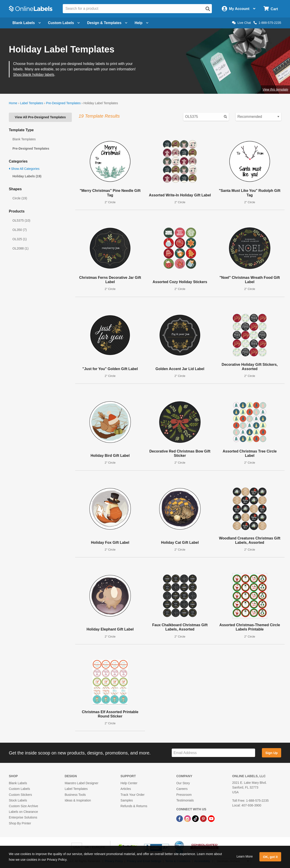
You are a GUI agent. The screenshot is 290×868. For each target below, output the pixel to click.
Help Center (129, 783)
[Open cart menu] (271, 9)
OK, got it (270, 857)
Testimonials (185, 800)
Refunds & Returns (134, 806)
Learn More (245, 856)
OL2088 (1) (21, 248)
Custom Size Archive (23, 806)
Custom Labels (19, 789)
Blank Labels (18, 783)
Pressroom (184, 795)
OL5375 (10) (21, 220)
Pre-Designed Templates (63, 103)
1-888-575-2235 (267, 23)
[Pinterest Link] (204, 818)
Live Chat (241, 23)
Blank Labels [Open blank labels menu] (27, 23)
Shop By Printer (20, 823)
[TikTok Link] (196, 818)
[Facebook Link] (180, 818)
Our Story (183, 783)
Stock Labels (18, 800)
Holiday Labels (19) (27, 176)
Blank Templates (24, 139)
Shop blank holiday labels (34, 75)
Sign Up (271, 753)
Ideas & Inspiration (78, 800)
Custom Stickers (20, 795)
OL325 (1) (20, 239)
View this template (275, 89)
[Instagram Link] (188, 818)
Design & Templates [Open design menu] (107, 23)
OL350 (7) (20, 230)
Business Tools (75, 795)
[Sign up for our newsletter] (213, 753)
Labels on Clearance (23, 812)
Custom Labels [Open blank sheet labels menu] (64, 23)
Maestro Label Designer (81, 783)
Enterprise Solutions (23, 817)
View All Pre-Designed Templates (40, 117)
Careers (182, 789)
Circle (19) (20, 198)
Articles (126, 789)
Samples (127, 800)
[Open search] (208, 9)
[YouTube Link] (211, 818)
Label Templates (32, 103)
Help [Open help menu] (141, 23)
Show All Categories (24, 169)
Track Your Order (133, 795)
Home (13, 103)
